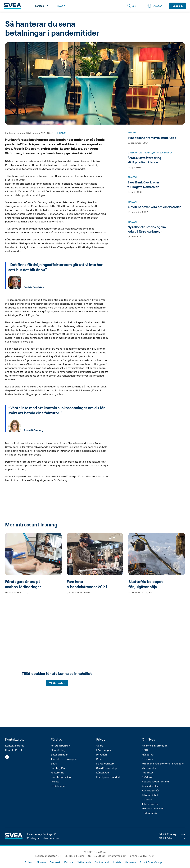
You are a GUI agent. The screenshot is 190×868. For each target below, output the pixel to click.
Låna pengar (104, 750)
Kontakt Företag (15, 746)
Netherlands (84, 862)
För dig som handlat (108, 777)
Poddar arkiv (149, 813)
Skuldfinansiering (106, 768)
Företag (57, 739)
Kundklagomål (150, 790)
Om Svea (149, 739)
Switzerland (102, 862)
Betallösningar (59, 755)
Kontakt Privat (14, 750)
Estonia (69, 862)
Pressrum (147, 759)
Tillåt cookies (57, 683)
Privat (101, 739)
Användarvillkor (151, 786)
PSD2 (145, 750)
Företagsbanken (60, 746)
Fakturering (58, 773)
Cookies (147, 799)
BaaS (54, 764)
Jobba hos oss (150, 804)
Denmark (55, 862)
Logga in (178, 6)
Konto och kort (105, 764)
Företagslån (58, 768)
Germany (130, 862)
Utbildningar (58, 786)
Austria (117, 862)
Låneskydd (103, 773)
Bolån (100, 759)
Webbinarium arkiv (153, 808)
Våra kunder (149, 768)
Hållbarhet (148, 755)
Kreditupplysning (61, 777)
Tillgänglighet (150, 795)
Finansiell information (155, 746)
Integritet (147, 773)
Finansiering (58, 750)
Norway (41, 862)
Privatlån (102, 755)
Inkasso (55, 781)
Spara (100, 746)
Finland (29, 862)
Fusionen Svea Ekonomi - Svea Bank (163, 764)
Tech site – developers (64, 759)
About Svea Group (151, 862)
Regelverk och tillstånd (155, 781)
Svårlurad (148, 777)
